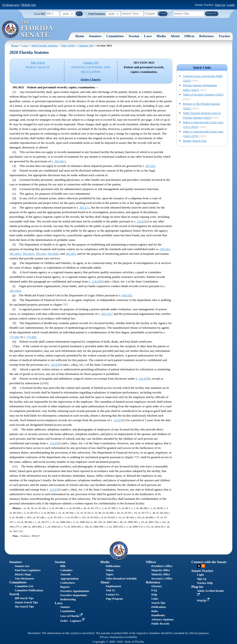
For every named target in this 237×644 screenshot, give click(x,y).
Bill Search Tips (24, 598)
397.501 (150, 166)
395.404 (41, 254)
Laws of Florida (72, 616)
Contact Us (112, 595)
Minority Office (161, 574)
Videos (110, 570)
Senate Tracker (202, 571)
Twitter (199, 566)
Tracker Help (205, 583)
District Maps (23, 574)
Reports (65, 587)
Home (80, 36)
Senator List (22, 566)
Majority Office (161, 570)
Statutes (65, 607)
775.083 (31, 337)
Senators (95, 36)
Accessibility (130, 637)
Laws (148, 36)
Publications (113, 566)
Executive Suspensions (74, 595)
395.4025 (28, 254)
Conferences (68, 583)
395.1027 (107, 314)
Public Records (160, 624)
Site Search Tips (24, 607)
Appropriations (70, 579)
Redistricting (68, 599)
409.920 (127, 295)
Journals (66, 574)
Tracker (224, 36)
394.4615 (60, 161)
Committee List (24, 586)
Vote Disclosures (25, 579)
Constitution (68, 611)
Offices (189, 36)
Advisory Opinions (162, 619)
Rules (155, 611)
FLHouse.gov (11, 5)
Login (231, 5)
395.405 (70, 254)
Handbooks (158, 615)
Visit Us (110, 590)
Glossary (157, 586)
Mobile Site (29, 5)
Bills (63, 566)
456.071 (85, 207)
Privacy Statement (110, 637)
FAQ (154, 590)
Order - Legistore (73, 621)
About (175, 36)
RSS (203, 566)
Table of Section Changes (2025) (203, 94)
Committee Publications (29, 590)
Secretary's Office (162, 579)
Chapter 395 (86, 46)
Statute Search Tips (195, 141)
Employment (113, 586)
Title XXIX (68, 46)
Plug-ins (197, 587)
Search (14, 594)
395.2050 (15, 291)
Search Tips (158, 603)
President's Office (162, 566)
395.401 (165, 249)
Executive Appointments (75, 591)
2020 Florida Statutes (45, 46)
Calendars (67, 570)
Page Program (114, 599)
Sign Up (220, 5)
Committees (115, 36)
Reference (207, 36)
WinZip (204, 601)
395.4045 (53, 254)
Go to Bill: (40, 14)
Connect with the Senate (209, 562)
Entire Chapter (91, 79)
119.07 (141, 221)
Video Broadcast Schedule (121, 579)
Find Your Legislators (28, 570)
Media (161, 36)
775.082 (14, 337)
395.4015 (15, 254)
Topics (110, 574)
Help (154, 595)
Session (134, 36)
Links (155, 599)
